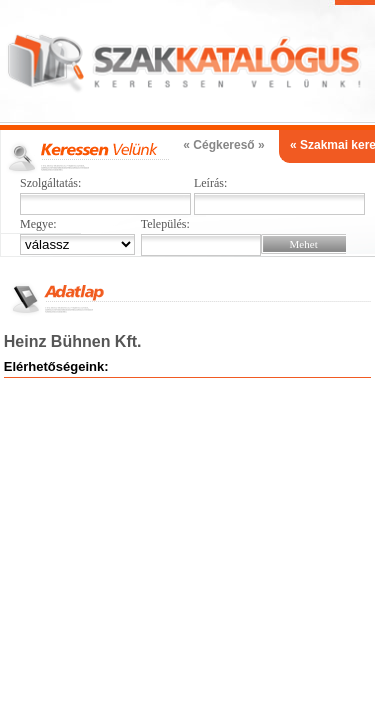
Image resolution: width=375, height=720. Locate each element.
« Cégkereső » (223, 145)
